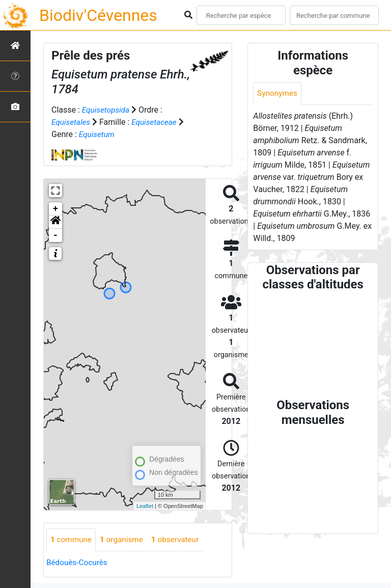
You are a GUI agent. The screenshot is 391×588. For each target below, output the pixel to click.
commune (72, 540)
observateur (180, 540)
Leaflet (145, 506)
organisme (124, 540)
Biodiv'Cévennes (98, 15)
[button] (55, 222)
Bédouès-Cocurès (78, 563)
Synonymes (278, 93)
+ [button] (56, 209)
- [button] (56, 235)
